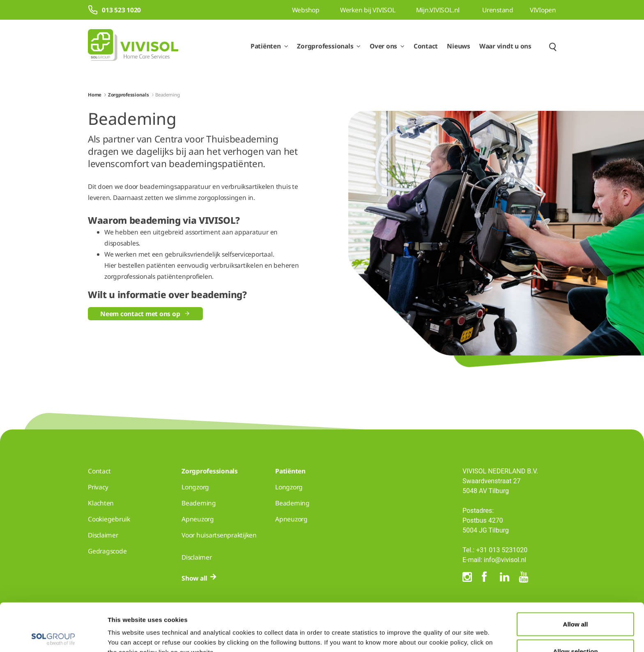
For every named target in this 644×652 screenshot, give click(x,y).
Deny (576, 630)
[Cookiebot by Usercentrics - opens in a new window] (53, 636)
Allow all (576, 576)
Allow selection (575, 603)
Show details (426, 631)
